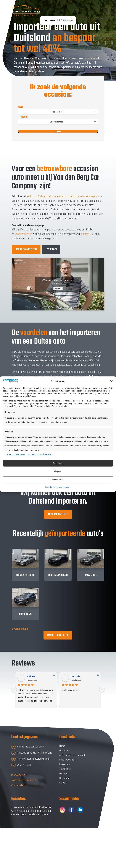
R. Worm (31, 676)
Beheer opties (58, 480)
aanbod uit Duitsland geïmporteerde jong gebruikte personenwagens (62, 196)
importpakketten (23, 234)
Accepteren (58, 463)
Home (62, 746)
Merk (58, 110)
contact (85, 234)
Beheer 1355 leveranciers (16, 454)
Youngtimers (65, 769)
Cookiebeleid (50, 487)
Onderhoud (65, 778)
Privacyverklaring (63, 487)
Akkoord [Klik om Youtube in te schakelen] (58, 289)
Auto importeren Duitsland (72, 755)
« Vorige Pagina (20, 629)
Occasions (64, 751)
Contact (63, 783)
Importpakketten (26, 249)
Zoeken (58, 131)
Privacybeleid (18, 775)
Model (58, 120)
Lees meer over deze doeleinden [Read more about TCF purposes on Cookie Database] (39, 454)
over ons (51, 249)
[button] (111, 381)
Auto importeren (58, 514)
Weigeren (58, 472)
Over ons (64, 774)
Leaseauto (64, 764)
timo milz (75, 676)
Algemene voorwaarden (24, 780)
